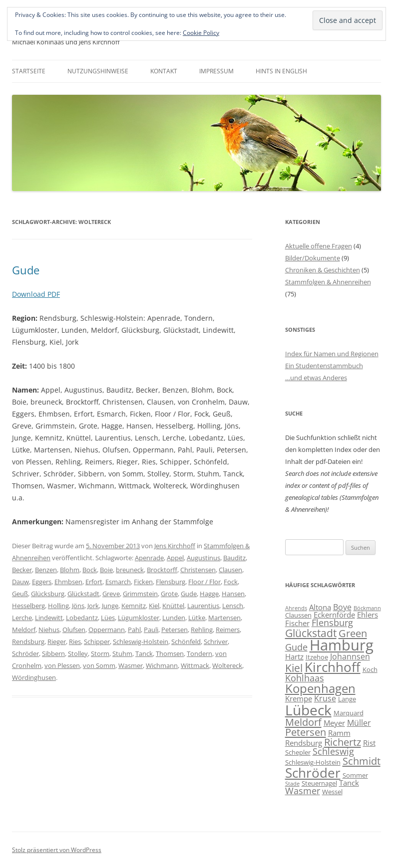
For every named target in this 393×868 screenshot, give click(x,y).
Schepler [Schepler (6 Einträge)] (298, 752)
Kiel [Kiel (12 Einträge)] (294, 668)
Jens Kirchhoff (175, 546)
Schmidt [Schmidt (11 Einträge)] (362, 761)
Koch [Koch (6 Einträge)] (370, 669)
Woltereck (227, 665)
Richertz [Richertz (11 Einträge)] (343, 742)
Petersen (175, 630)
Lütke (197, 618)
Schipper (97, 642)
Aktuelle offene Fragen (319, 246)
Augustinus (203, 558)
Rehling (202, 630)
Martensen (224, 618)
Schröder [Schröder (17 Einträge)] (313, 773)
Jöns (78, 606)
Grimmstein (140, 594)
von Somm (99, 665)
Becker (22, 570)
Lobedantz (82, 618)
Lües (108, 618)
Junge (110, 606)
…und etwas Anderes (316, 378)
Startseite (29, 71)
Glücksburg (48, 594)
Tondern (199, 653)
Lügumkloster (139, 618)
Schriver (216, 642)
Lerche (22, 618)
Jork (93, 606)
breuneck (130, 570)
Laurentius (203, 606)
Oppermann (107, 630)
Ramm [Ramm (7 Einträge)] (339, 733)
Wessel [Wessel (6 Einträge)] (332, 792)
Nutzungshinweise (98, 71)
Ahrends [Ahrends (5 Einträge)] (296, 608)
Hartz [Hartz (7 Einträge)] (294, 656)
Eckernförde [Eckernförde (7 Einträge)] (334, 615)
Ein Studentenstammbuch (324, 366)
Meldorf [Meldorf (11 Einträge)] (303, 722)
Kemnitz (134, 606)
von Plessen (62, 665)
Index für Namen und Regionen (332, 354)
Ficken (143, 582)
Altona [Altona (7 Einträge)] (320, 607)
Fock (231, 582)
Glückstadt (83, 594)
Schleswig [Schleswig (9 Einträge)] (333, 751)
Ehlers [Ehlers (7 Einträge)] (368, 615)
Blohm (70, 570)
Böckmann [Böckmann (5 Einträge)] (367, 608)
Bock (90, 570)
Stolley (78, 653)
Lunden (174, 618)
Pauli (151, 630)
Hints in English (281, 71)
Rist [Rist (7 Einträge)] (369, 743)
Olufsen (74, 630)
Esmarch (118, 582)
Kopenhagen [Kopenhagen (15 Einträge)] (320, 688)
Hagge (209, 594)
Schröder (25, 653)
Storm (100, 653)
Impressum (216, 71)
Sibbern (53, 653)
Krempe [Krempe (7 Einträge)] (299, 698)
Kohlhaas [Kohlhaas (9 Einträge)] (305, 678)
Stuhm (122, 653)
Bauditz (234, 558)
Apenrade (149, 558)
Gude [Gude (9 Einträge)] (296, 647)
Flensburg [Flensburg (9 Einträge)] (332, 623)
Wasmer (131, 665)
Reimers (228, 630)
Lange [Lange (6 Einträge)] (347, 699)
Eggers (42, 582)
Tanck (144, 653)
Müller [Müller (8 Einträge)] (359, 723)
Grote (169, 594)
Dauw (20, 582)
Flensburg (171, 582)
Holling (58, 606)
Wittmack (195, 665)
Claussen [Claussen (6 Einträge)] (298, 615)
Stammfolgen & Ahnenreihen (328, 282)
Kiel (154, 606)
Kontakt (164, 71)
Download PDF (36, 294)
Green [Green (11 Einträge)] (353, 633)
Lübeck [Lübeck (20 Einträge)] (308, 710)
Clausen (230, 570)
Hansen (233, 594)
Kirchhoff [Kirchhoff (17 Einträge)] (333, 667)
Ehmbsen (68, 582)
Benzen (46, 570)
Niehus (49, 630)
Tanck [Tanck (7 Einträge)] (349, 783)
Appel (175, 558)
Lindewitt (49, 618)
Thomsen (170, 653)
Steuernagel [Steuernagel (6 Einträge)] (319, 783)
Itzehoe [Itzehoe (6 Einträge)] (317, 657)
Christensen (198, 570)
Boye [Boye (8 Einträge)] (342, 607)
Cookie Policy (201, 33)
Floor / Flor (204, 582)
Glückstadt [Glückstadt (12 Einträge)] (311, 633)
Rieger (57, 642)
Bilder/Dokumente (313, 258)
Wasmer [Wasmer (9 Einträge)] (303, 791)
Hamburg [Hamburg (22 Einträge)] (342, 645)
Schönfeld (186, 642)
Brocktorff (162, 570)
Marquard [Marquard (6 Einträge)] (349, 713)
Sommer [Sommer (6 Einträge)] (355, 775)
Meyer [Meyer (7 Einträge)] (334, 723)
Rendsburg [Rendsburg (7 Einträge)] (304, 743)
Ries (75, 642)
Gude (26, 270)
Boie (106, 570)
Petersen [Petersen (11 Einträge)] (306, 732)
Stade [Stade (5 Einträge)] (292, 784)
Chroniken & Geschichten (323, 270)
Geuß (20, 594)
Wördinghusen (34, 677)
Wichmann (162, 665)
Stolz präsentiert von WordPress (57, 850)
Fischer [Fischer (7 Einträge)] (297, 623)
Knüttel (173, 606)
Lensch (233, 606)
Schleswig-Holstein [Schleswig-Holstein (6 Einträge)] (313, 762)
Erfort (94, 582)
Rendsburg (28, 642)
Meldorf (24, 630)
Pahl (134, 630)
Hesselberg (28, 606)
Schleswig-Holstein (141, 642)
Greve (111, 594)
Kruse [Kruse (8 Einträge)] (325, 698)
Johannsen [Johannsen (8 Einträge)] (350, 656)
